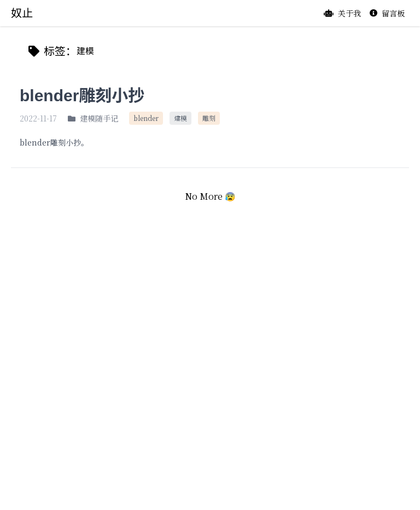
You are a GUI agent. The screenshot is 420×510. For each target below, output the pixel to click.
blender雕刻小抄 (82, 95)
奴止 (22, 13)
